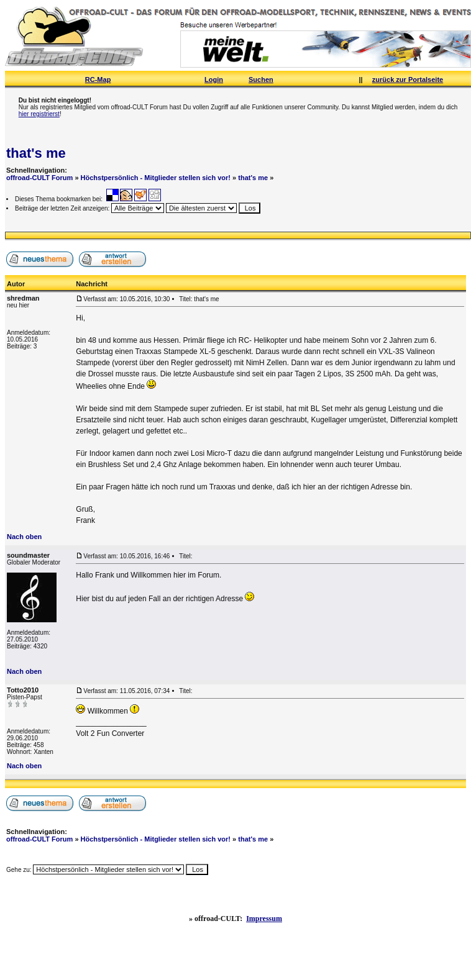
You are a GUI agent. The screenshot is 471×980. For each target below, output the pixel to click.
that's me (36, 153)
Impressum (264, 919)
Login (214, 79)
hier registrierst (39, 114)
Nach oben (24, 537)
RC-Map (98, 79)
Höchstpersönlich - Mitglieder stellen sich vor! (156, 178)
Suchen (261, 79)
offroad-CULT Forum (39, 178)
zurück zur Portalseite (408, 79)
